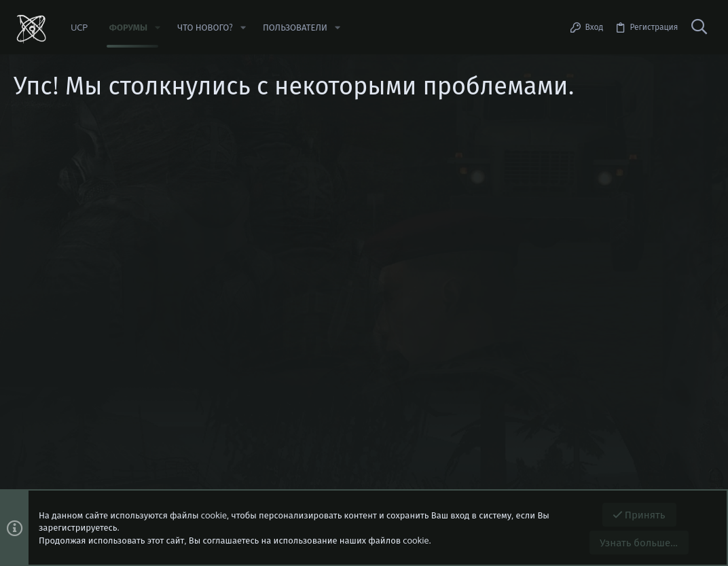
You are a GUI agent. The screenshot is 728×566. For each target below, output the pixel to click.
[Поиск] (699, 27)
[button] (158, 28)
